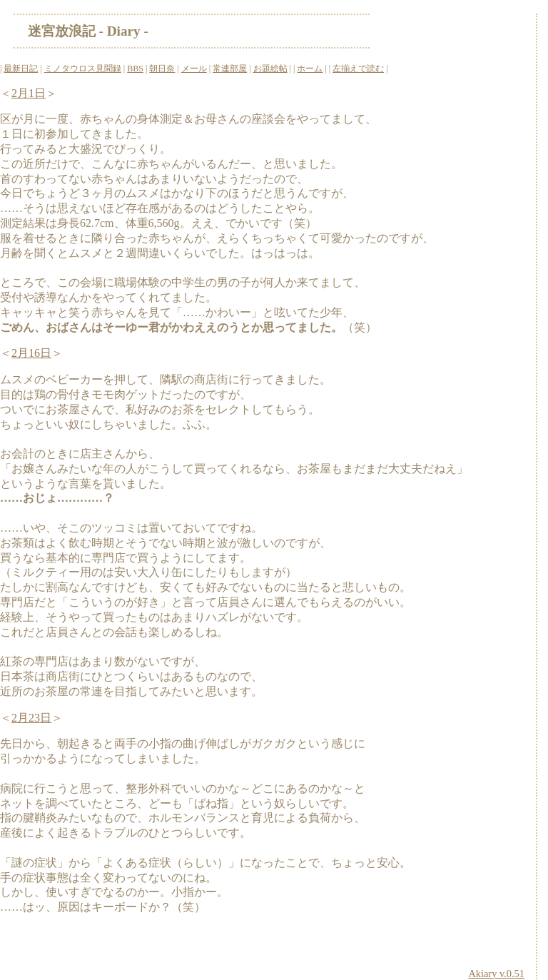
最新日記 (21, 69)
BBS (135, 69)
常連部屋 (230, 69)
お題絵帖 (270, 69)
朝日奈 (162, 69)
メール (194, 69)
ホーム (310, 69)
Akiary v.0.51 (496, 974)
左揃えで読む (358, 69)
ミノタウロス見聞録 (83, 69)
